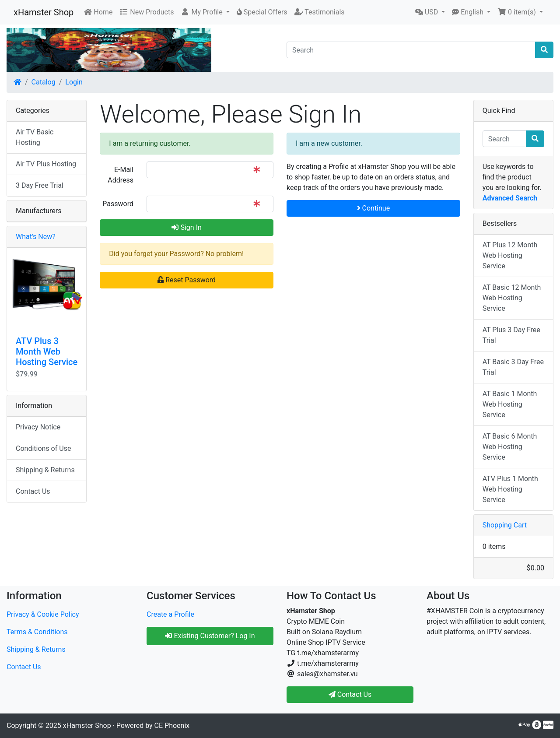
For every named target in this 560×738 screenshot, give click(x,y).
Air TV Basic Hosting (35, 137)
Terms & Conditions (37, 632)
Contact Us (33, 491)
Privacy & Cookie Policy (43, 614)
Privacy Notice (38, 427)
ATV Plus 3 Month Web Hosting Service (47, 351)
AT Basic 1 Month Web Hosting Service (510, 404)
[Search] (411, 50)
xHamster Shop (44, 12)
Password (118, 204)
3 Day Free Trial (40, 185)
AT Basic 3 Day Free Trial (513, 367)
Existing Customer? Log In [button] (210, 636)
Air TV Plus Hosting (46, 164)
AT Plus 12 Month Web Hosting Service (510, 255)
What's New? (36, 237)
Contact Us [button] (350, 694)
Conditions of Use (43, 448)
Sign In (186, 227)
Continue (374, 208)
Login (74, 82)
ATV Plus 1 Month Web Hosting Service (510, 489)
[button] (205, 12)
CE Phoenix (172, 726)
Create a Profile (170, 614)
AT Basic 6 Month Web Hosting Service (510, 447)
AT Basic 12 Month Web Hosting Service (512, 298)
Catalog (44, 82)
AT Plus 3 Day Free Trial (511, 335)
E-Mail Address (121, 175)
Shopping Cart (505, 525)
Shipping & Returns (45, 470)
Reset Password (187, 280)
